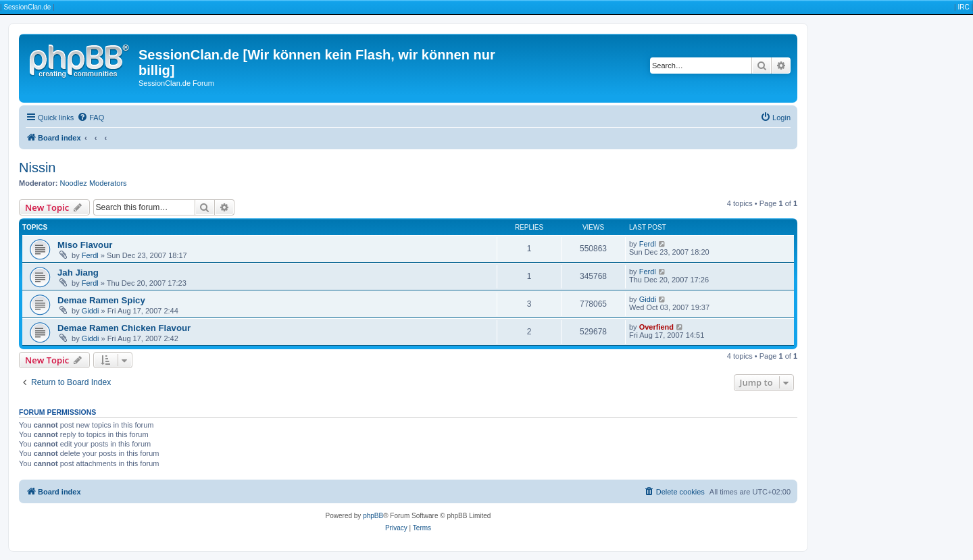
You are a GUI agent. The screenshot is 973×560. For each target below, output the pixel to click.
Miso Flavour (85, 245)
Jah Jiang (78, 273)
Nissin (37, 168)
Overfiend (656, 327)
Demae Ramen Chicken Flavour (124, 328)
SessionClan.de (27, 7)
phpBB (373, 516)
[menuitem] (91, 118)
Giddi (91, 311)
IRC (963, 7)
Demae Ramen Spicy (101, 300)
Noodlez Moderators (94, 183)
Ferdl (90, 255)
